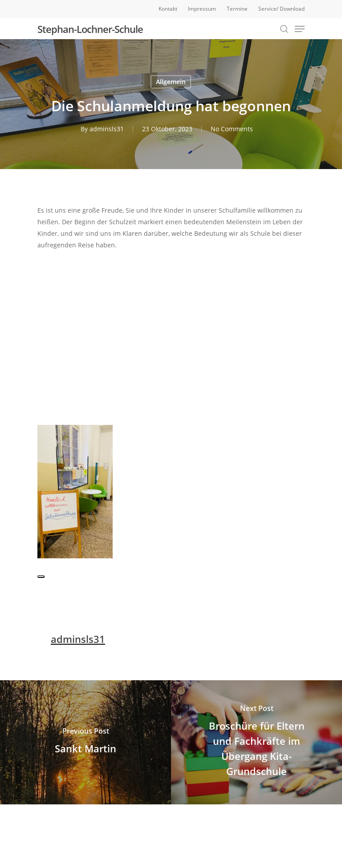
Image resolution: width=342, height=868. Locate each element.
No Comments (232, 129)
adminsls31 (107, 129)
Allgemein (171, 82)
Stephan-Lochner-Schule (90, 29)
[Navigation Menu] (300, 29)
